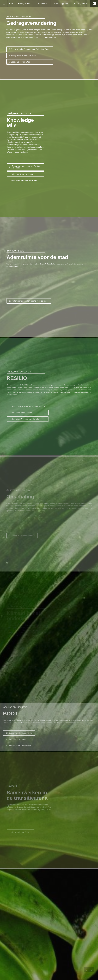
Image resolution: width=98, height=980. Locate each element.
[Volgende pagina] (92, 970)
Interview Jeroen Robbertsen (27, 180)
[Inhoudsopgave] (4, 4)
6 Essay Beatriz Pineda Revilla (30, 56)
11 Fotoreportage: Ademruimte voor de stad (29, 301)
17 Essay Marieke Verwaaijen (19, 735)
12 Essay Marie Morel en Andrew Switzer (27, 408)
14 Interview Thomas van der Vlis (28, 421)
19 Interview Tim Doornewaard (19, 748)
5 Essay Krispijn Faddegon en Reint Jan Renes (30, 49)
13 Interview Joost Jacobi (28, 415)
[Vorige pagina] (86, 970)
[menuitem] (24, 4)
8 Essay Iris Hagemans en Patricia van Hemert (25, 167)
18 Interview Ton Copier (19, 741)
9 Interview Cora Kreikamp (27, 174)
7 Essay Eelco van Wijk (30, 62)
